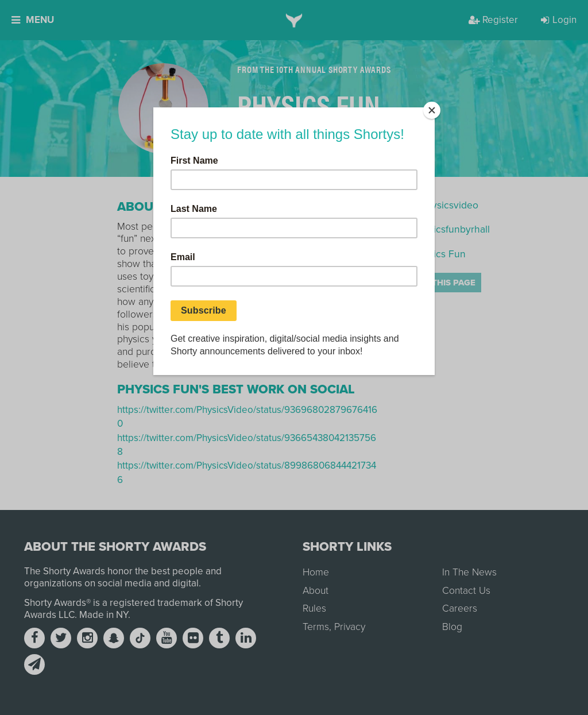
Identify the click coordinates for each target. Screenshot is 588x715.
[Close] (432, 110)
